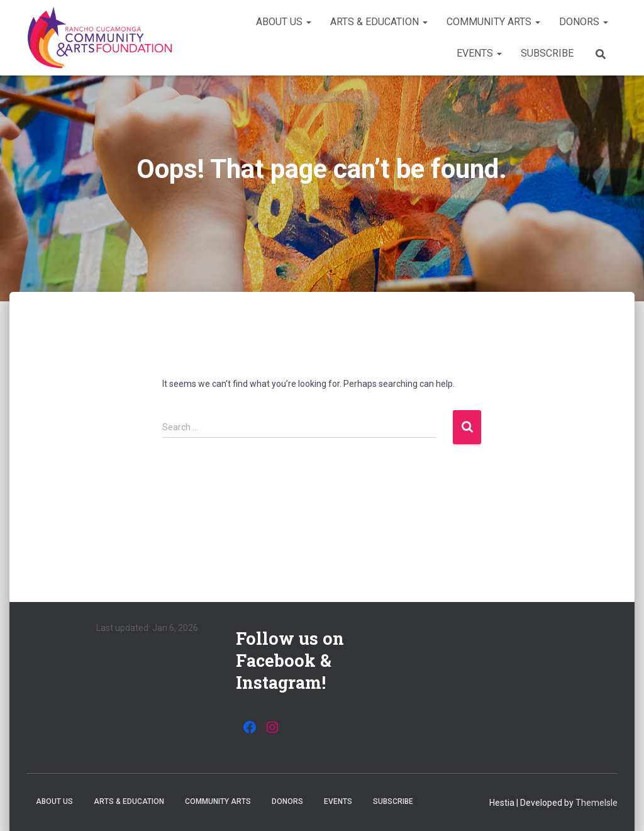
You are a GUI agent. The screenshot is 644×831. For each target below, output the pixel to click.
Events (479, 53)
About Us (284, 22)
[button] (308, 22)
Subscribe (547, 53)
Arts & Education (379, 22)
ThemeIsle (597, 803)
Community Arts (493, 22)
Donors (584, 22)
